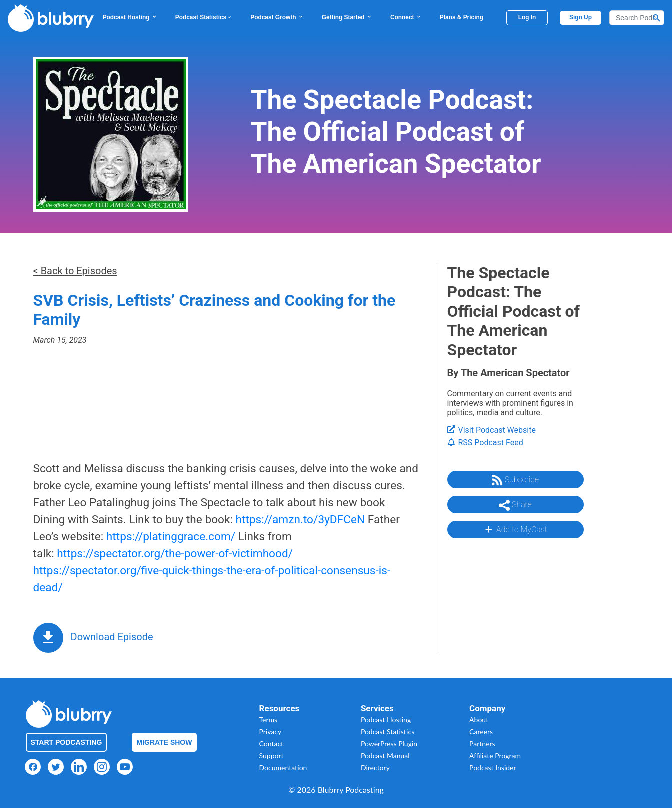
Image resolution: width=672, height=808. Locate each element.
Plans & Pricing (462, 17)
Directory (375, 768)
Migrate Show (164, 742)
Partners (482, 744)
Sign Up (581, 17)
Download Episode (112, 637)
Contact (271, 744)
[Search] (637, 18)
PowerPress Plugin (389, 744)
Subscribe (515, 480)
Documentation (283, 768)
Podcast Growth (277, 17)
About (479, 720)
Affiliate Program (495, 756)
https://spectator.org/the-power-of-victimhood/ (175, 554)
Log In (527, 17)
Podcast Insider (493, 768)
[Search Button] (657, 18)
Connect (406, 17)
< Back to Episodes (75, 271)
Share (515, 505)
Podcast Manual (385, 756)
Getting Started (347, 17)
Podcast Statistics (204, 17)
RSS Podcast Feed (485, 443)
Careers (481, 732)
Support (271, 756)
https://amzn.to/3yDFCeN (300, 520)
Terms (268, 720)
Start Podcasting (66, 742)
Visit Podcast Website (492, 430)
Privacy (270, 732)
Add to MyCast (515, 529)
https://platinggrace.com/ (171, 537)
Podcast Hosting (130, 17)
